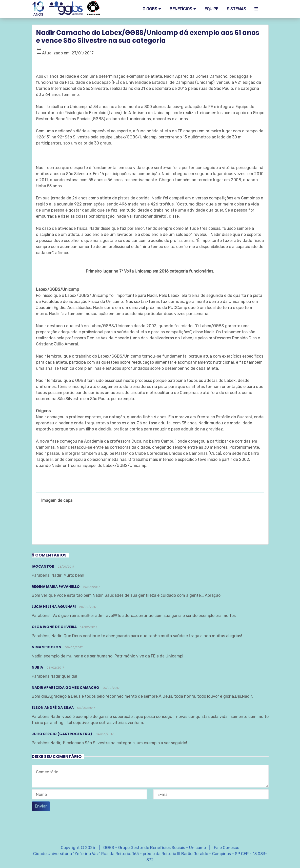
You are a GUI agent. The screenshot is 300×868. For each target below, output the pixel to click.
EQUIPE (211, 9)
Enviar (41, 806)
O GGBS (150, 9)
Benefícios (181, 9)
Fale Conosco (227, 848)
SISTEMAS (236, 9)
